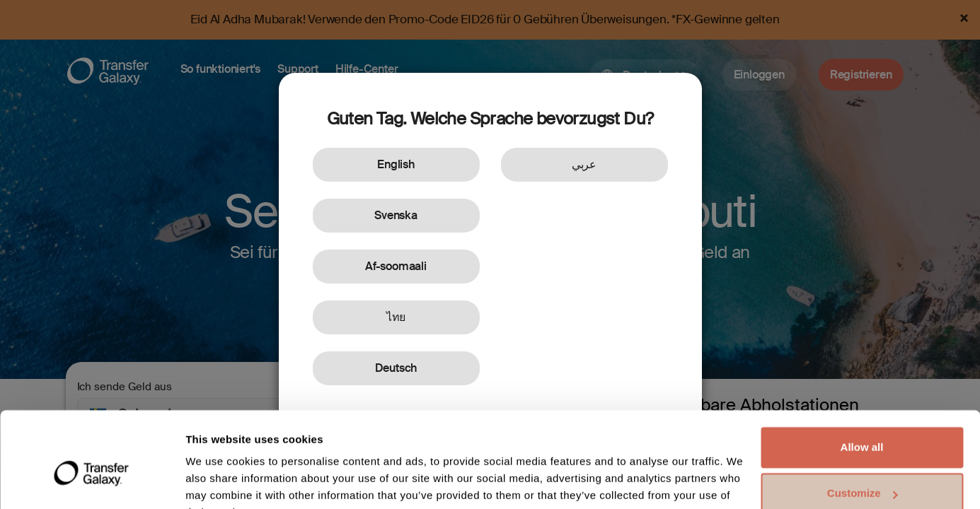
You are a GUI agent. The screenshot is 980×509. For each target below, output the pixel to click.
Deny (862, 470)
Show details (218, 481)
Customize (863, 423)
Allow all (862, 377)
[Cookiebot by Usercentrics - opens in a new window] (92, 481)
